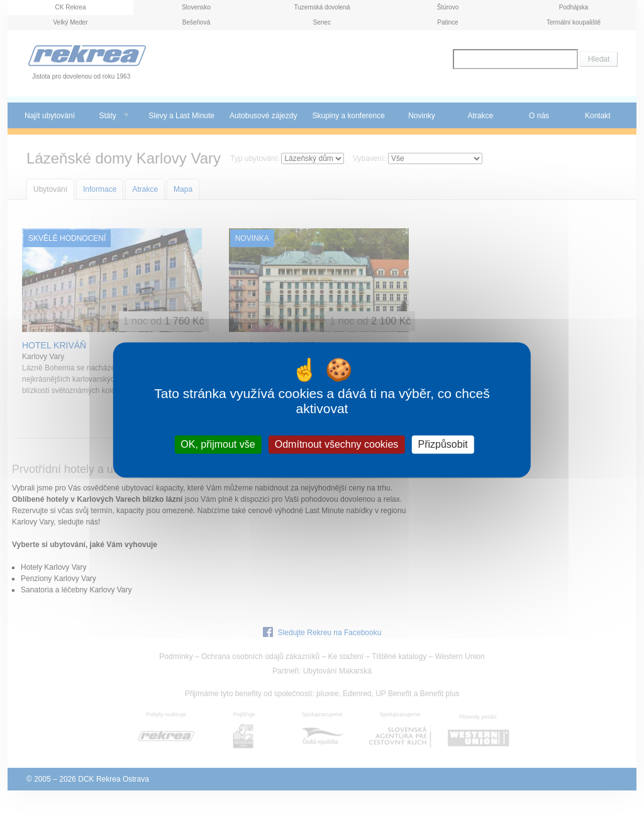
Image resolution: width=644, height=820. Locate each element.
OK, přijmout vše (218, 444)
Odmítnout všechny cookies (337, 444)
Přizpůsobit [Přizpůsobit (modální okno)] (442, 444)
